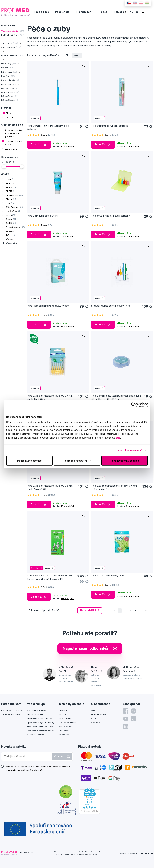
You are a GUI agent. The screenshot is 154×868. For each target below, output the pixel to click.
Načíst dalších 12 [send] (90, 610)
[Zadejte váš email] (27, 756)
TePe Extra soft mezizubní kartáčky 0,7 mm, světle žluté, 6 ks (50, 398)
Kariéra (94, 718)
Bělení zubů (9, 72)
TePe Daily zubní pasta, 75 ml (42, 216)
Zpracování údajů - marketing (41, 722)
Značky (62, 714)
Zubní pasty (10, 43)
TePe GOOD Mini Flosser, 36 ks (108, 576)
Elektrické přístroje (13, 35)
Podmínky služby (77, 855)
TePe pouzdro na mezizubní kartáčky (111, 216)
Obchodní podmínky (37, 710)
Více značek (10, 243)
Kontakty (95, 722)
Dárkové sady (10, 88)
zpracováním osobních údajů (18, 770)
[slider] (4, 166)
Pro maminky (84, 12)
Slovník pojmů (66, 718)
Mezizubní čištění (12, 55)
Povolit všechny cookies (125, 461)
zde (118, 438)
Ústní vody (9, 64)
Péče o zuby (41, 12)
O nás (94, 710)
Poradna (119, 12)
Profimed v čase (98, 714)
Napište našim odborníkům (90, 648)
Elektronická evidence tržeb (40, 727)
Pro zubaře (9, 84)
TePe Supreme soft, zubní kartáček (109, 126)
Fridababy (64, 731)
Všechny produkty (13, 31)
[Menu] (150, 12)
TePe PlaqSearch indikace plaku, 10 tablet (49, 306)
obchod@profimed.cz (12, 710)
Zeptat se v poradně (11, 714)
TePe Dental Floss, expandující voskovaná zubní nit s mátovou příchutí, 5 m (116, 398)
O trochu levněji (10, 92)
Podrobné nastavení (130, 450)
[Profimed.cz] (16, 12)
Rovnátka (8, 76)
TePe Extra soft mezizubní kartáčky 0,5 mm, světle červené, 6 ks (50, 487)
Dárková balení (10, 100)
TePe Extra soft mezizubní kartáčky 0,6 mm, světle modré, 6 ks (114, 487)
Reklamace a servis (68, 722)
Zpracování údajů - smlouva (40, 718)
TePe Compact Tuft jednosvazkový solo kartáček (48, 128)
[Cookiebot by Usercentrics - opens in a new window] (134, 405)
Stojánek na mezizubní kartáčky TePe (111, 306)
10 (146, 611)
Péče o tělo (62, 12)
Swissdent (64, 735)
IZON (140, 853)
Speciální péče (10, 80)
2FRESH (149, 853)
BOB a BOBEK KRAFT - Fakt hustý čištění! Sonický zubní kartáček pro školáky (49, 577)
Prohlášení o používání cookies (41, 731)
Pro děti (103, 12)
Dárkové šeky (9, 96)
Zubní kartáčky (11, 47)
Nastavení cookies (35, 735)
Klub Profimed (66, 727)
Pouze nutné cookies (29, 461)
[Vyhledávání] (126, 12)
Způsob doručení (35, 714)
